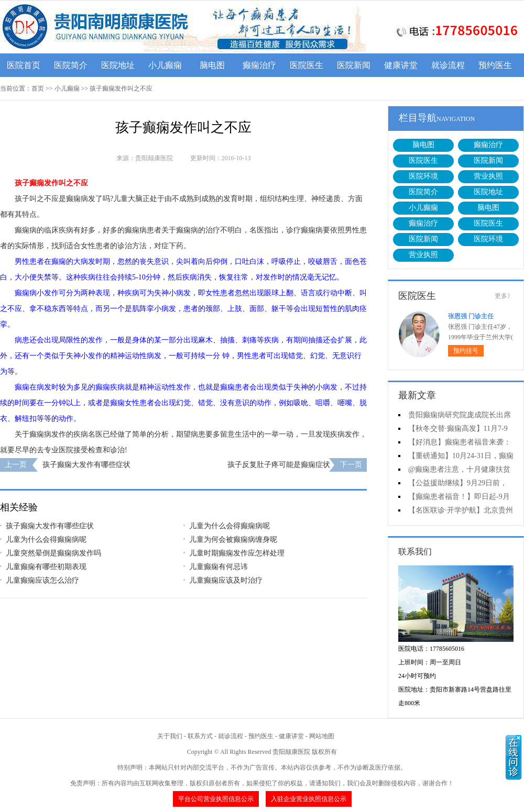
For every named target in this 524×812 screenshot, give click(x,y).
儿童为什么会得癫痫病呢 (230, 526)
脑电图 (212, 65)
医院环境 (423, 176)
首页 (38, 88)
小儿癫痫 (165, 65)
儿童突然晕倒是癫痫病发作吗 (53, 553)
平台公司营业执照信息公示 (216, 799)
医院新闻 (354, 65)
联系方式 (200, 736)
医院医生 (307, 65)
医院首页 (24, 65)
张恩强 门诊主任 (471, 316)
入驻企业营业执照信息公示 (309, 799)
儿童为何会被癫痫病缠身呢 (233, 540)
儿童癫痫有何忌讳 (219, 567)
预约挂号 (466, 351)
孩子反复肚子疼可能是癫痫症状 (279, 465)
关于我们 (170, 736)
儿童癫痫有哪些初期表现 (46, 567)
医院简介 (71, 65)
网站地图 (322, 736)
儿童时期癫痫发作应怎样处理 (237, 553)
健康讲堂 (401, 65)
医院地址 (118, 65)
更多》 (504, 296)
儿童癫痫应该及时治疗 (226, 580)
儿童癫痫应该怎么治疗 (42, 580)
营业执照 (488, 176)
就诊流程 (448, 65)
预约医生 (495, 65)
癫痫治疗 (259, 65)
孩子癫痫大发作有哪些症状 (86, 465)
